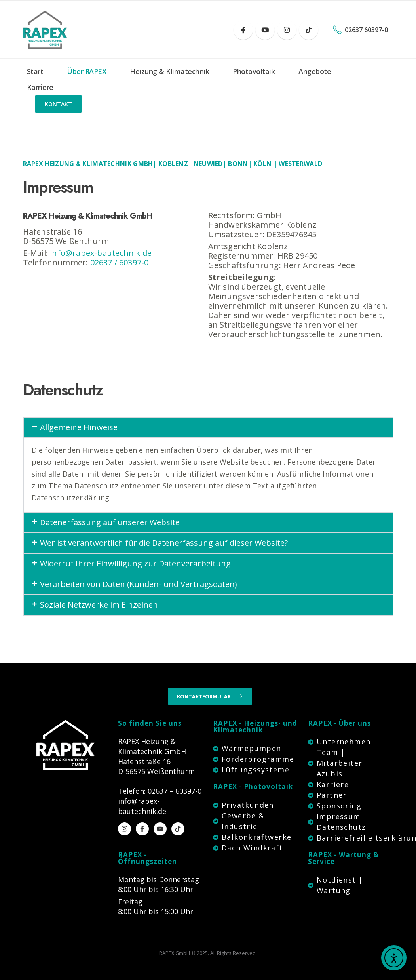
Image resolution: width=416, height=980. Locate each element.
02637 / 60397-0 (120, 262)
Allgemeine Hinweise (79, 427)
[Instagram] (287, 30)
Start (35, 71)
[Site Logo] (45, 30)
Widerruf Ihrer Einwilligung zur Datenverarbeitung (135, 563)
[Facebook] (243, 30)
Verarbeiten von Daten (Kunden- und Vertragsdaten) (139, 584)
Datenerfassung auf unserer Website (110, 522)
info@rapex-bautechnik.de (101, 253)
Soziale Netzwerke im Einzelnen (99, 605)
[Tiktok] (309, 30)
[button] (58, 104)
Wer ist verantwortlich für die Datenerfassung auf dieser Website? (164, 543)
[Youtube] (265, 30)
